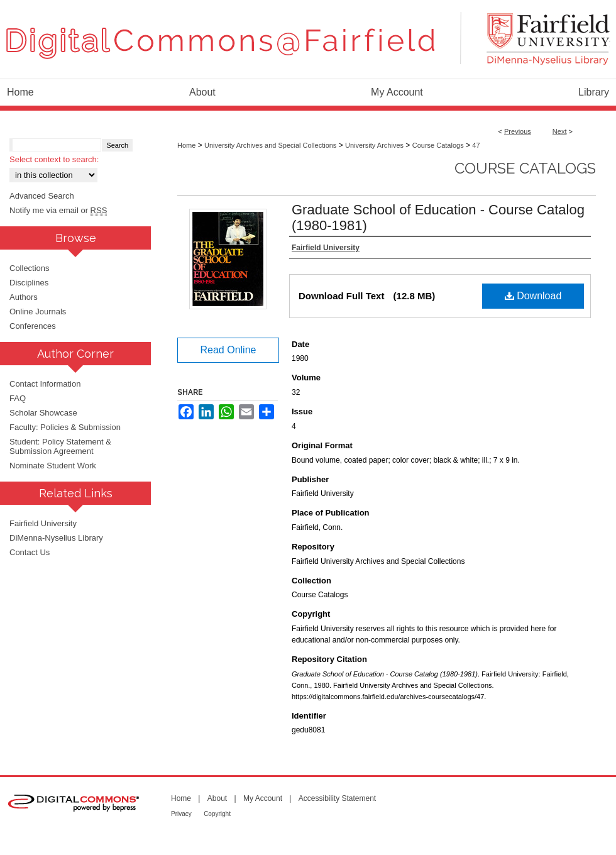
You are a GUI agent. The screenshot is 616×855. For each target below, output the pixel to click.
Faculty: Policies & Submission (65, 427)
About (217, 798)
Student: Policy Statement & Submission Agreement (60, 446)
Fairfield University (43, 523)
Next (560, 131)
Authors (24, 297)
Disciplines (29, 283)
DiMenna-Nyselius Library (56, 538)
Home (186, 145)
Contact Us (30, 552)
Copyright (217, 814)
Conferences (33, 326)
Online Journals (38, 312)
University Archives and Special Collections (270, 145)
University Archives (374, 145)
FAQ (18, 398)
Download (533, 296)
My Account (263, 798)
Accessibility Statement (337, 798)
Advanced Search (42, 196)
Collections (30, 268)
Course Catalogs (438, 145)
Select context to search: (54, 159)
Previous (518, 131)
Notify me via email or (58, 210)
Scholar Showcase (43, 413)
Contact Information (45, 384)
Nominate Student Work (53, 466)
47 (476, 145)
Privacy (181, 814)
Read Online (228, 350)
